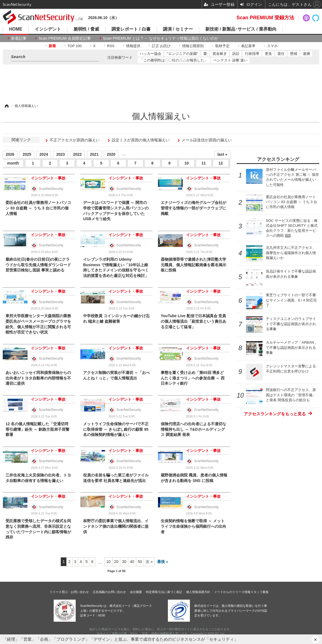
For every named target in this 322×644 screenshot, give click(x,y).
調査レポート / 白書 (131, 29)
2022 (77, 154)
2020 (111, 154)
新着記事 (19, 38)
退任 (281, 54)
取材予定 (222, 46)
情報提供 (133, 46)
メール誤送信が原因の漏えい (207, 140)
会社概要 (136, 592)
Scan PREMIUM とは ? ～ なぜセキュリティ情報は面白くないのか (161, 38)
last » (222, 154)
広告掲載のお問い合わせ (109, 592)
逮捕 (306, 54)
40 (132, 562)
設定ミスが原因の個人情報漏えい (141, 140)
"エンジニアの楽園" (182, 54)
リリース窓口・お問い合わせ (69, 592)
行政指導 (252, 54)
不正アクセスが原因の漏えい (75, 140)
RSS (111, 46)
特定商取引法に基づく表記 (164, 592)
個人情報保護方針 (198, 592)
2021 (94, 154)
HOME (16, 29)
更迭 (268, 54)
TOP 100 (75, 46)
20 (116, 562)
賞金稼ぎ (220, 54)
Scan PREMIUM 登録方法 (265, 18)
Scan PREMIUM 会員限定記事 (65, 38)
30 (124, 562)
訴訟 (236, 54)
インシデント (48, 29)
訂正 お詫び (161, 46)
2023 (60, 154)
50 (140, 562)
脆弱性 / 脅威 (86, 29)
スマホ (272, 46)
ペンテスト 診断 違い (230, 60)
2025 (27, 154)
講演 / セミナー (178, 29)
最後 (161, 562)
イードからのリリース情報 (232, 592)
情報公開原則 (193, 46)
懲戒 (294, 54)
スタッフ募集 (260, 592)
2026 (10, 154)
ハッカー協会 (151, 54)
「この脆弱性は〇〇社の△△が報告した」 (174, 60)
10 (187, 163)
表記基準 (248, 46)
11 (204, 163)
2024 (44, 154)
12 (221, 163)
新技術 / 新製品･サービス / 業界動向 (241, 29)
